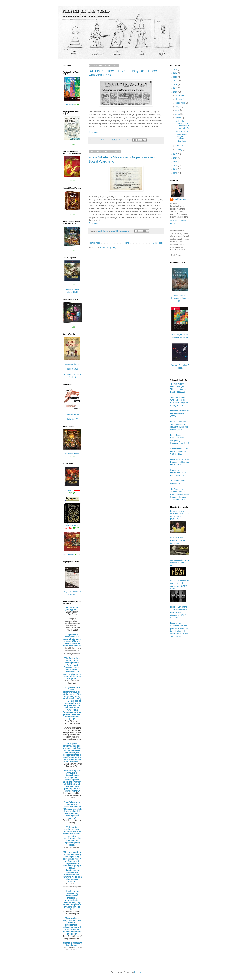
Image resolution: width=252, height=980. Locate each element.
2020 (176, 85)
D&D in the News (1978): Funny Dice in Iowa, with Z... (182, 125)
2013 (176, 169)
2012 (176, 173)
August (179, 107)
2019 (176, 88)
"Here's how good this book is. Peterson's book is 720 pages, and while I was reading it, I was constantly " (72, 810)
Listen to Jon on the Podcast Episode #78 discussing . (179, 612)
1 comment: (124, 140)
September (180, 103)
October (179, 99)
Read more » (94, 132)
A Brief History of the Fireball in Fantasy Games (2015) (179, 451)
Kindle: (72, 369)
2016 (176, 158)
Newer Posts (95, 243)
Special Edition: (72, 526)
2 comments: (125, 231)
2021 (176, 81)
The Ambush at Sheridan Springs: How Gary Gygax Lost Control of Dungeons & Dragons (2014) (180, 494)
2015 (176, 162)
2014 (176, 166)
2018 (176, 92)
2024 (176, 73)
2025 (176, 70)
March (178, 118)
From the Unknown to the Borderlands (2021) (179, 414)
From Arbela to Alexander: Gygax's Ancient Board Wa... (181, 136)
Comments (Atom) (108, 248)
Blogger (137, 972)
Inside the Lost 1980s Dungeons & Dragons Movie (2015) (179, 462)
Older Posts (158, 243)
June (178, 114)
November (180, 95)
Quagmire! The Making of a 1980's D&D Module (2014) (179, 473)
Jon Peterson (180, 199)
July (178, 110)
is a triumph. (73, 944)
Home (126, 243)
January (179, 149)
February (180, 146)
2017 (176, 154)
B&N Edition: (72, 555)
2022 (176, 77)
